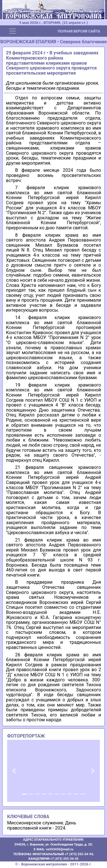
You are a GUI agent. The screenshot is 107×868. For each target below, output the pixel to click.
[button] (14, 771)
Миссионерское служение (35, 823)
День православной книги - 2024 (42, 825)
